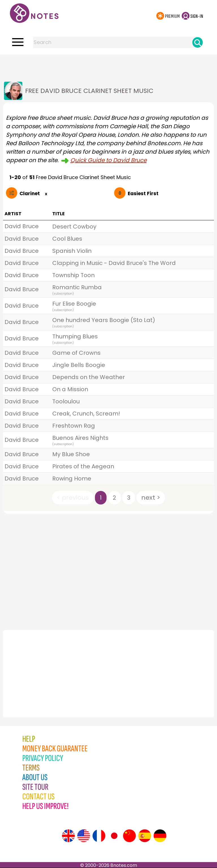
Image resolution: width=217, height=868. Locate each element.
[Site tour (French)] (99, 836)
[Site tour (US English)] (84, 836)
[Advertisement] (108, 66)
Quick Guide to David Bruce (108, 160)
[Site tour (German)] (160, 836)
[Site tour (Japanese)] (114, 836)
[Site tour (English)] (68, 836)
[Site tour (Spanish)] (145, 836)
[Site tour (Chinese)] (129, 836)
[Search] (198, 42)
